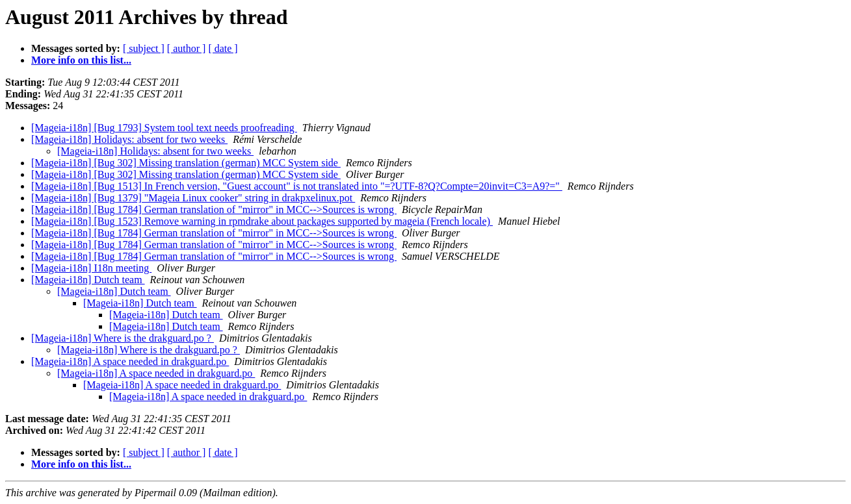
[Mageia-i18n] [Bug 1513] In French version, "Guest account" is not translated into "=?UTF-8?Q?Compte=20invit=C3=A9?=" (297, 186)
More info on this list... (81, 60)
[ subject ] (144, 48)
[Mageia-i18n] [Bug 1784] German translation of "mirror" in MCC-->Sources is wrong (214, 209)
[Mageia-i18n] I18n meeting (91, 268)
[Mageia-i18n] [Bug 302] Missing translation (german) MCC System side (186, 163)
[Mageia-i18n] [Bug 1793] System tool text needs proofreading (164, 128)
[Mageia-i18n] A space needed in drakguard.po (130, 361)
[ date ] (223, 48)
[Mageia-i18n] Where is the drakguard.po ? (123, 338)
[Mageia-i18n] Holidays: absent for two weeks (129, 139)
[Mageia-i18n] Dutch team (88, 280)
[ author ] (187, 48)
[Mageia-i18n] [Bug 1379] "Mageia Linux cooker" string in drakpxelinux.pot (193, 198)
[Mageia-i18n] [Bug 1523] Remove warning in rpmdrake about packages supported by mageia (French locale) (262, 221)
